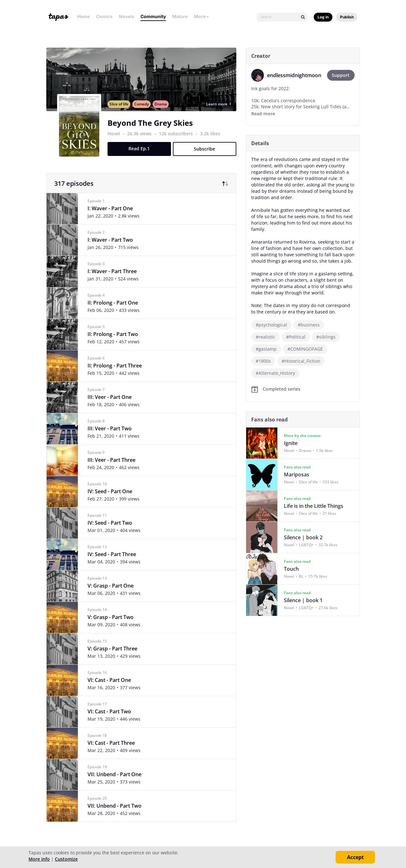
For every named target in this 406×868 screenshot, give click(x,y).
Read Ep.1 (142, 155)
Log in (323, 17)
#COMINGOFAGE (307, 349)
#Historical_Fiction (303, 361)
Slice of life (121, 111)
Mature (180, 16)
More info (39, 859)
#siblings (328, 337)
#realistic (268, 337)
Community (153, 16)
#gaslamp (268, 349)
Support (343, 75)
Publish (347, 17)
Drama (163, 111)
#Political (298, 337)
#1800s (265, 361)
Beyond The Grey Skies (152, 130)
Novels (127, 16)
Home (83, 16)
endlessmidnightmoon (296, 75)
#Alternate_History (278, 373)
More (202, 16)
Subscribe (207, 156)
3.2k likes (212, 141)
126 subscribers (179, 141)
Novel (116, 141)
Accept (355, 857)
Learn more (221, 111)
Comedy (144, 111)
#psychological (274, 325)
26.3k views (142, 141)
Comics (104, 16)
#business (311, 325)
